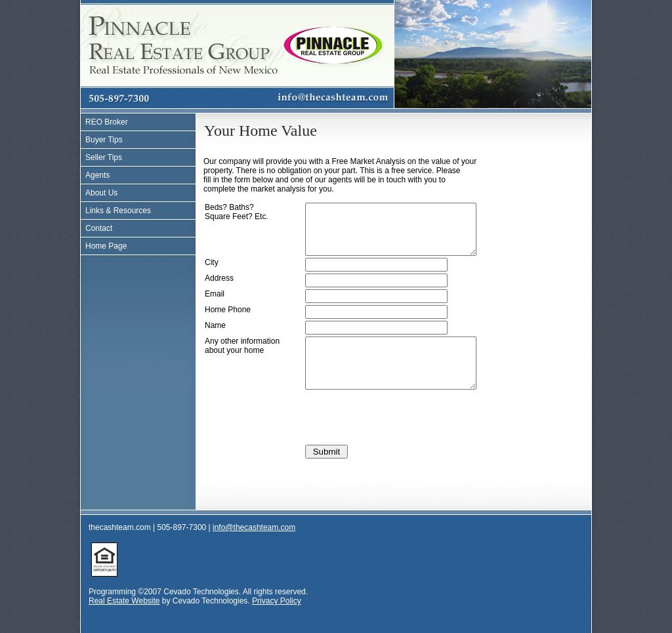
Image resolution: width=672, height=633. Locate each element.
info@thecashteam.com (254, 547)
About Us (101, 193)
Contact (99, 228)
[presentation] (405, 437)
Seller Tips (104, 157)
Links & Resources (118, 211)
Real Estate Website (124, 621)
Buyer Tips (104, 140)
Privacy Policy (277, 621)
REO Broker (107, 122)
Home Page (106, 246)
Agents (97, 175)
